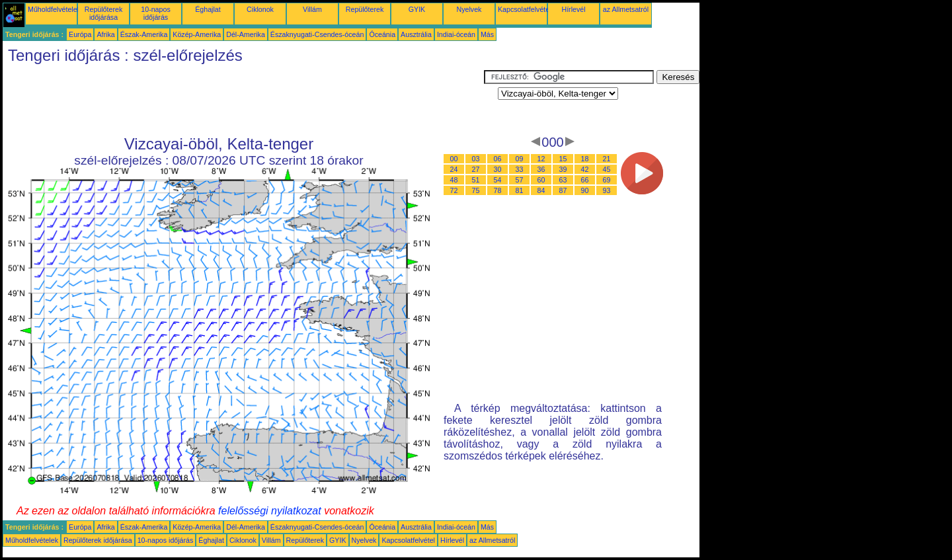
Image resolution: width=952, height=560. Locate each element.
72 (454, 190)
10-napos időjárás (155, 13)
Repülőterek (365, 9)
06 (498, 159)
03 (476, 159)
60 (541, 180)
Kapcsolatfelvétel (525, 9)
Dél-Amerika (246, 34)
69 (607, 180)
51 (476, 180)
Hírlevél (573, 9)
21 (607, 159)
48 (454, 180)
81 (520, 190)
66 (585, 180)
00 (454, 159)
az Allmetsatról (626, 9)
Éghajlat (208, 9)
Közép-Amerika (197, 34)
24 (454, 169)
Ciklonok (260, 9)
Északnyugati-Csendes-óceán (317, 34)
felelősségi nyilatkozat (270, 511)
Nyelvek (469, 9)
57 (520, 180)
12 (541, 159)
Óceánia (382, 34)
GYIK (417, 9)
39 (563, 169)
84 (541, 190)
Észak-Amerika (144, 34)
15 (563, 159)
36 (541, 169)
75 (476, 190)
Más (487, 34)
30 (498, 169)
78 (498, 190)
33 (520, 169)
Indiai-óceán (456, 34)
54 (498, 180)
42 (585, 169)
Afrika (105, 34)
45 (607, 169)
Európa (80, 34)
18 (585, 159)
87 (563, 190)
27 (476, 169)
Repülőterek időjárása (103, 13)
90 (585, 190)
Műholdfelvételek (54, 9)
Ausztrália (416, 34)
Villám (312, 9)
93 (607, 190)
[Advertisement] (243, 100)
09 (520, 159)
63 (563, 180)
